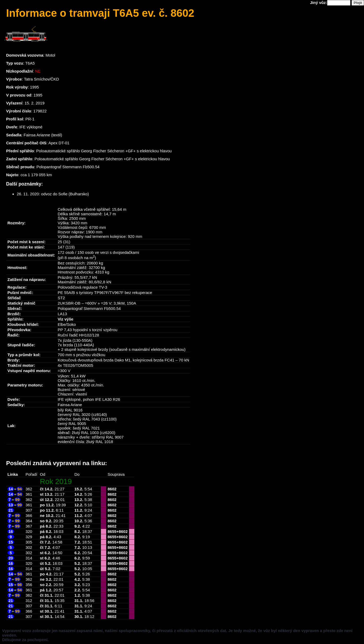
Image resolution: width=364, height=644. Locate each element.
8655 (112, 531)
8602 (112, 489)
